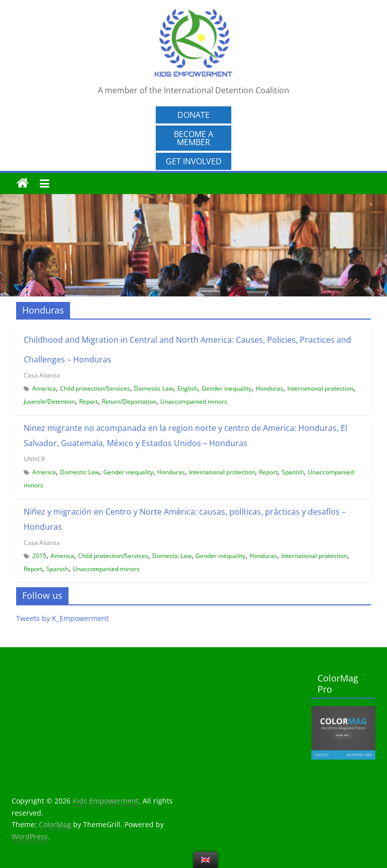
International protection (320, 388)
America (44, 388)
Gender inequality (227, 388)
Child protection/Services (95, 388)
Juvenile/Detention (49, 401)
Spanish (293, 472)
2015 (39, 556)
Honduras (269, 388)
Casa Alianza (42, 375)
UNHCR (34, 459)
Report (88, 401)
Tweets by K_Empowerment (62, 618)
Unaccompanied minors (194, 401)
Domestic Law (154, 388)
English (187, 388)
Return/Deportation (129, 401)
